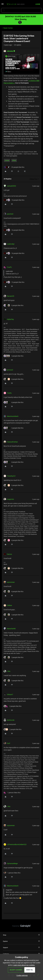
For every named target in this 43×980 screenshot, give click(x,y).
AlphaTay (10, 319)
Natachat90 (11, 629)
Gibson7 (10, 694)
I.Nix (9, 671)
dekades (10, 51)
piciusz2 (10, 370)
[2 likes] (13, 706)
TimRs (9, 393)
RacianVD (11, 296)
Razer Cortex (8, 28)
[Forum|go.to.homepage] (15, 4)
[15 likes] (14, 282)
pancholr (10, 214)
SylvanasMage (12, 863)
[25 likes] (14, 167)
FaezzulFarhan (12, 442)
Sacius (9, 554)
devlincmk (11, 720)
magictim (10, 499)
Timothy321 (11, 476)
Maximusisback (13, 416)
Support (21, 947)
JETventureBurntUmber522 (17, 844)
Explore (21, 941)
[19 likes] (14, 200)
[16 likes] (14, 230)
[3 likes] (14, 356)
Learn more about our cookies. (24, 965)
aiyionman (11, 582)
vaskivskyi (11, 244)
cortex (7, 160)
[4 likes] (14, 379)
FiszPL (9, 267)
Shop (21, 935)
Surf (9, 743)
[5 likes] (14, 305)
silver (14, 160)
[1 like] (12, 793)
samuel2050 (11, 186)
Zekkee (9, 605)
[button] (3, 5)
